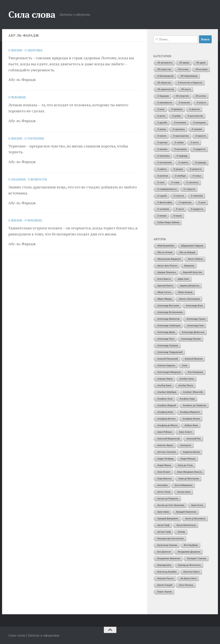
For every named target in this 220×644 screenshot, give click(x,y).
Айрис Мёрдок (165, 299)
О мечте (195, 143)
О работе (162, 169)
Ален (185, 365)
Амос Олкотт (186, 432)
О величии (184, 103)
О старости (189, 189)
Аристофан (163, 512)
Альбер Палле (186, 385)
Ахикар (181, 532)
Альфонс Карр (187, 399)
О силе (161, 182)
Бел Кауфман (191, 545)
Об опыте (186, 89)
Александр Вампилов (168, 319)
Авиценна (189, 266)
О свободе (180, 176)
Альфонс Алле (165, 399)
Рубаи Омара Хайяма (168, 222)
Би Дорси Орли (189, 578)
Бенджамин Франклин (169, 558)
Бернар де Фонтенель (190, 565)
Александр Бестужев (168, 306)
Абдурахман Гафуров (192, 246)
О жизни (15, 50)
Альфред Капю (165, 412)
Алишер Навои (165, 379)
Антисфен (163, 485)
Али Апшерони (195, 372)
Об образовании (189, 76)
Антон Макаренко (184, 485)
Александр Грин (195, 326)
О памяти (183, 163)
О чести (180, 209)
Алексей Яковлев (194, 359)
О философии (165, 202)
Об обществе (164, 83)
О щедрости (197, 209)
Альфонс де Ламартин (195, 405)
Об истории (201, 69)
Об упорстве (182, 96)
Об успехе (201, 96)
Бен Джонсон (164, 552)
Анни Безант (164, 472)
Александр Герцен (196, 319)
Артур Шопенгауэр (186, 525)
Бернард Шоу (164, 565)
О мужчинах (163, 156)
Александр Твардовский (170, 352)
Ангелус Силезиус (167, 452)
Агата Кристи (164, 279)
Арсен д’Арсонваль (195, 519)
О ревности (196, 169)
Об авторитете (165, 63)
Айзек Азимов (185, 292)
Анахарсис (186, 445)
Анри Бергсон (165, 479)
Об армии (184, 63)
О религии (163, 176)
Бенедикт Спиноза (197, 558)
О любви (179, 143)
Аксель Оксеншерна (189, 299)
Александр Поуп (166, 339)
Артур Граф (163, 525)
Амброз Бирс (191, 425)
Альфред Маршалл (190, 412)
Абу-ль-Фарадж (187, 252)
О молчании (180, 149)
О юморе (162, 216)
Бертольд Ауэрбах (167, 572)
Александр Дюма (166, 332)
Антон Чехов (164, 492)
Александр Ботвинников (170, 312)
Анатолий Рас (194, 439)
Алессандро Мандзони (169, 372)
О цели (202, 202)
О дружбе (162, 123)
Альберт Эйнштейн (193, 392)
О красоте (201, 136)
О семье (197, 176)
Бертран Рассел (166, 578)
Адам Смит (183, 279)
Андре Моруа (164, 465)
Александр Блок (194, 306)
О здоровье (34, 50)
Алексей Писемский (168, 359)
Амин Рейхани (165, 432)
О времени (177, 109)
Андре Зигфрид (165, 459)
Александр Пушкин (191, 339)
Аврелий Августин (192, 272)
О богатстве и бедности (190, 83)
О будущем (163, 96)
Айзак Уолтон (164, 292)
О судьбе (162, 196)
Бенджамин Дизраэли (189, 552)
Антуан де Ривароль (168, 499)
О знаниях (17, 179)
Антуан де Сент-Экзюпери (171, 505)
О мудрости (37, 179)
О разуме (178, 169)
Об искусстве (164, 69)
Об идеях (201, 63)
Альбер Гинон (187, 379)
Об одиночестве (166, 89)
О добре (177, 116)
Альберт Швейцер (167, 392)
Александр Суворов (168, 345)
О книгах (162, 136)
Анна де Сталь (185, 465)
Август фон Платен (167, 266)
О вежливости (165, 103)
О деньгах (195, 109)
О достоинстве (195, 116)
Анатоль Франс (165, 445)
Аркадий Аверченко (186, 512)
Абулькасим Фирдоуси (169, 259)
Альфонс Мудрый (167, 405)
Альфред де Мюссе (167, 425)
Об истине (183, 69)
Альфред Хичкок (191, 419)
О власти (201, 103)
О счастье (179, 196)
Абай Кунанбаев (166, 246)
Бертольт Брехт (192, 572)
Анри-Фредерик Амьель (190, 472)
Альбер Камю (164, 385)
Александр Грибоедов (169, 326)
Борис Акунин (165, 592)
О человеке (17, 97)
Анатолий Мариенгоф (169, 439)
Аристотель (197, 505)
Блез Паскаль (186, 585)
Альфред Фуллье (167, 419)
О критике (162, 143)
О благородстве (166, 76)
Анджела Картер (191, 452)
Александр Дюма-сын (193, 332)
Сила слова (32, 14)
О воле (161, 109)
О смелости (193, 182)
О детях (161, 116)
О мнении (162, 149)
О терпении (34, 138)
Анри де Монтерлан (189, 479)
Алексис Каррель (166, 365)
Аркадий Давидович (168, 519)
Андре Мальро (188, 459)
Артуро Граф (164, 532)
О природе (201, 163)
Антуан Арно (184, 492)
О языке (178, 216)
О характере (185, 202)
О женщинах (199, 123)
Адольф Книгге (165, 286)
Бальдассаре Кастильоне (171, 538)
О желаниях (180, 123)
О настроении (165, 163)
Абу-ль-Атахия (165, 252)
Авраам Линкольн (167, 272)
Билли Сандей (165, 585)
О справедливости (167, 189)
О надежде (182, 156)
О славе (175, 182)
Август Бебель (195, 259)
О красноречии (181, 136)
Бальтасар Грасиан (167, 545)
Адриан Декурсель (190, 286)
